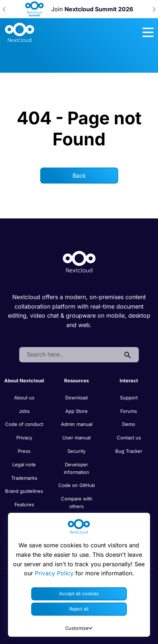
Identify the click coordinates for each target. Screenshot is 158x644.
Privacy (24, 438)
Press (24, 451)
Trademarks (24, 478)
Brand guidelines (24, 491)
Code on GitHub (77, 485)
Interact (129, 381)
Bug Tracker (129, 451)
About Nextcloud (24, 381)
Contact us (129, 438)
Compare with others (77, 502)
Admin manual (77, 424)
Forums (129, 411)
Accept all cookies (79, 594)
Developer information (76, 468)
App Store (76, 411)
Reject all (79, 609)
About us (24, 398)
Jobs (24, 411)
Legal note (24, 464)
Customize (79, 628)
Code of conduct (24, 424)
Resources (76, 381)
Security (76, 451)
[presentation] (4, 9)
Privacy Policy (54, 573)
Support (129, 398)
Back (79, 176)
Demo (129, 424)
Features (24, 504)
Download (76, 398)
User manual (76, 438)
